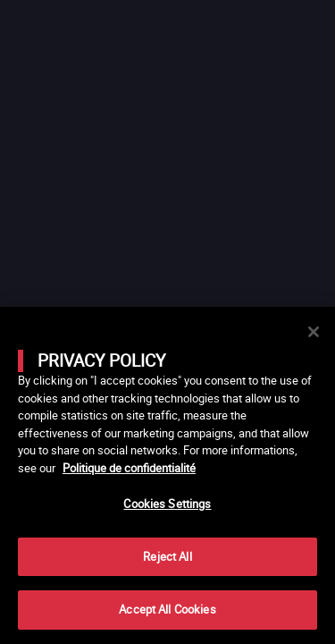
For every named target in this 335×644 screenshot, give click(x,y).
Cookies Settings (167, 504)
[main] (167, 475)
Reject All (167, 556)
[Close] (314, 332)
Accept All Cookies (167, 609)
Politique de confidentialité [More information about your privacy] (129, 468)
